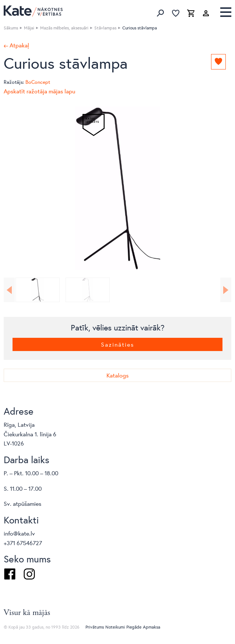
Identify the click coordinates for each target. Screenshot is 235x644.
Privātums (95, 627)
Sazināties (117, 344)
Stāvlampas (105, 28)
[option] (117, 188)
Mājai (29, 28)
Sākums (11, 28)
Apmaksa (152, 627)
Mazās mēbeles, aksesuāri (64, 28)
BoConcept (38, 82)
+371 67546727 (23, 543)
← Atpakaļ (16, 45)
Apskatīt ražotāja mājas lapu (39, 91)
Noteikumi (115, 627)
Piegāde (134, 627)
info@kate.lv (19, 533)
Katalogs (117, 375)
